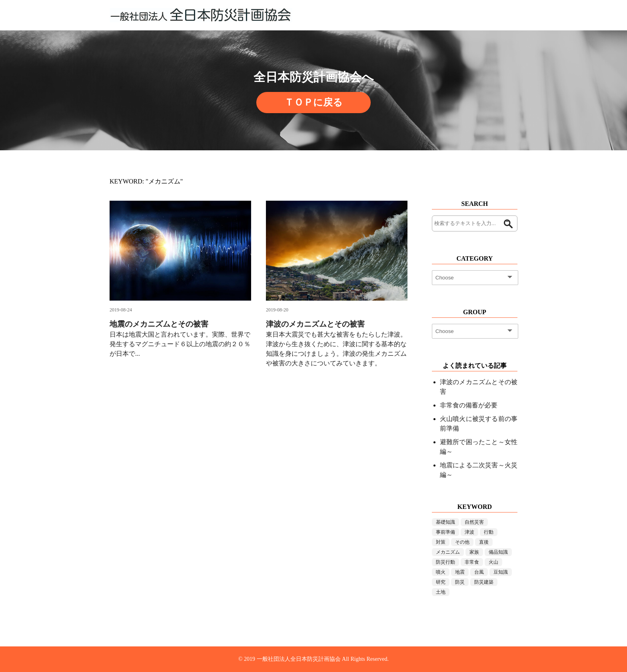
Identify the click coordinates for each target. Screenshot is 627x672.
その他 (462, 542)
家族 (474, 552)
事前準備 (445, 532)
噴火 (441, 572)
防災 (460, 582)
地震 (460, 572)
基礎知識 (445, 522)
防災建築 (484, 582)
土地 (441, 592)
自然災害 (474, 522)
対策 (441, 542)
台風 (479, 572)
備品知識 (498, 552)
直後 (484, 542)
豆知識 (501, 572)
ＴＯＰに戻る (313, 102)
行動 (489, 532)
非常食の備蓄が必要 (469, 405)
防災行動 (445, 562)
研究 (441, 582)
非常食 (472, 562)
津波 (469, 532)
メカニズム (448, 552)
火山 (493, 562)
